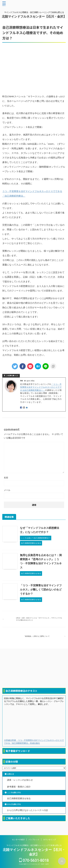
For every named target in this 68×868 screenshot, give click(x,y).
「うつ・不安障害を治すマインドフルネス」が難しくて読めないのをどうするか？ (41, 590)
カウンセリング (50, 840)
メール (7, 490)
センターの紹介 (18, 840)
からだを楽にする (14, 804)
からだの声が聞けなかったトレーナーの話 (27, 810)
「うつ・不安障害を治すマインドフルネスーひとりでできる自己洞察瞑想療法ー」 (41, 387)
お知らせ (11, 774)
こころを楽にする (14, 792)
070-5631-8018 (34, 860)
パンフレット (34, 840)
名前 (6, 478)
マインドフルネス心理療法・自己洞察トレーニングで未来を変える (34, 845)
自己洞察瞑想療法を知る (19, 798)
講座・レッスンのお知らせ (20, 780)
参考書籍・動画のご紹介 (19, 787)
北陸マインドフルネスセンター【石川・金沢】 (34, 17)
